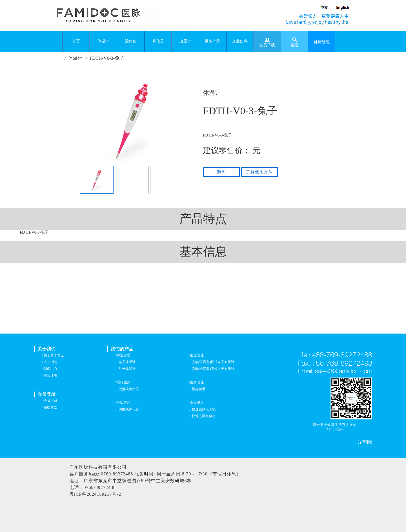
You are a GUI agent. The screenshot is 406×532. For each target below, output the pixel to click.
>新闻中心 (50, 369)
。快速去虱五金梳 (202, 416)
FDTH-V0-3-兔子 (107, 58)
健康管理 (322, 42)
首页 (76, 41)
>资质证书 (50, 375)
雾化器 (158, 41)
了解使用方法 (259, 172)
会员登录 (46, 394)
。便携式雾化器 (127, 409)
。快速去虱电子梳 (202, 409)
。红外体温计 (125, 369)
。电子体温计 (125, 362)
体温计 (103, 41)
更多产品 (212, 41)
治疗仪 (131, 41)
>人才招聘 (50, 362)
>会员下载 (50, 401)
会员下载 (267, 42)
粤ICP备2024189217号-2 (95, 494)
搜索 (294, 42)
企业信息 (240, 41)
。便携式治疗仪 (127, 389)
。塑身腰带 (197, 389)
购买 (221, 172)
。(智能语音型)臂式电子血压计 (212, 362)
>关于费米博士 (53, 355)
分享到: (365, 442)
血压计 (185, 41)
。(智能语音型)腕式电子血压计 (212, 369)
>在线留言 (50, 407)
